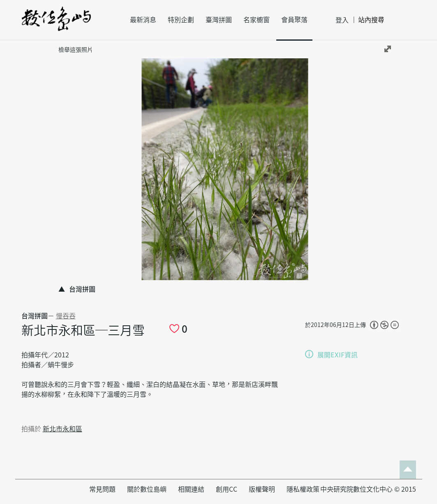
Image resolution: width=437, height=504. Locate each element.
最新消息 (143, 20)
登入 (342, 20)
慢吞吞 (66, 316)
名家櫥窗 (257, 20)
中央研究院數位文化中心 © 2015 (368, 489)
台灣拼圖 (35, 316)
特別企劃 (181, 20)
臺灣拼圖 (219, 20)
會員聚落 (294, 20)
